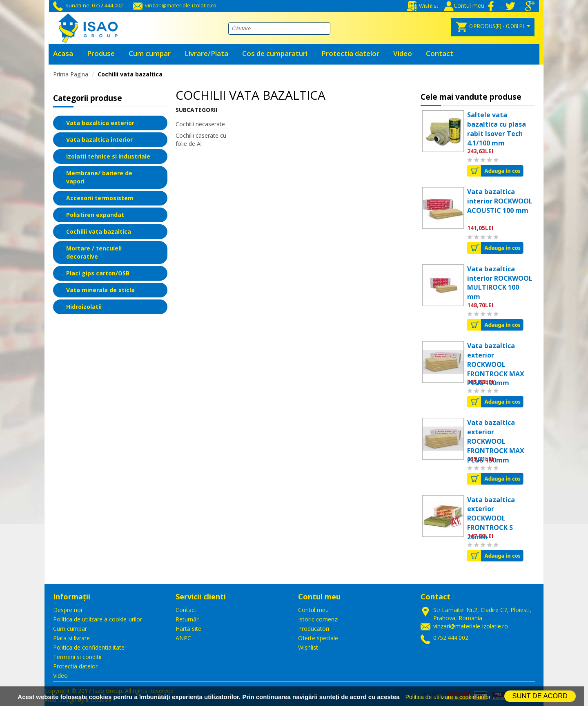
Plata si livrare (71, 638)
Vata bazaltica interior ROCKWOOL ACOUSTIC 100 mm (500, 201)
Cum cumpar (70, 629)
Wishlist (422, 6)
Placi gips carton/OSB (98, 273)
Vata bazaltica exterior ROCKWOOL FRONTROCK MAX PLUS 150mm (496, 441)
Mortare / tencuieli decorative (94, 252)
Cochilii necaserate (200, 124)
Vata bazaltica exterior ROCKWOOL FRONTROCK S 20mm (491, 518)
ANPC (183, 638)
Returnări (188, 619)
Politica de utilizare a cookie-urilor (98, 619)
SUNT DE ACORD (540, 696)
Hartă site (188, 629)
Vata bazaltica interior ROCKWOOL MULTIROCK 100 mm (500, 283)
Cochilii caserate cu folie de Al (201, 140)
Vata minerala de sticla (100, 290)
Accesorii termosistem (100, 198)
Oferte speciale (318, 638)
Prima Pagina (71, 74)
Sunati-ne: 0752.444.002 (88, 5)
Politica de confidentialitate (89, 647)
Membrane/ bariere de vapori (99, 177)
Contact (186, 610)
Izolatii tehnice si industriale (108, 156)
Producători (314, 629)
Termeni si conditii (77, 657)
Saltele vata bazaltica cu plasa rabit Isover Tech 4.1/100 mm (497, 129)
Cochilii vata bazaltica (130, 74)
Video (60, 676)
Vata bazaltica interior (99, 140)
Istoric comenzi (318, 619)
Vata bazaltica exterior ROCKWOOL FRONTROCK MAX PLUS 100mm (496, 364)
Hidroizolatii (84, 307)
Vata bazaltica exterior (100, 123)
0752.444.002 (451, 638)
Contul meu (313, 610)
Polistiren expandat (95, 215)
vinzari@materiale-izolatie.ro (175, 5)
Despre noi (68, 610)
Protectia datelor (75, 666)
